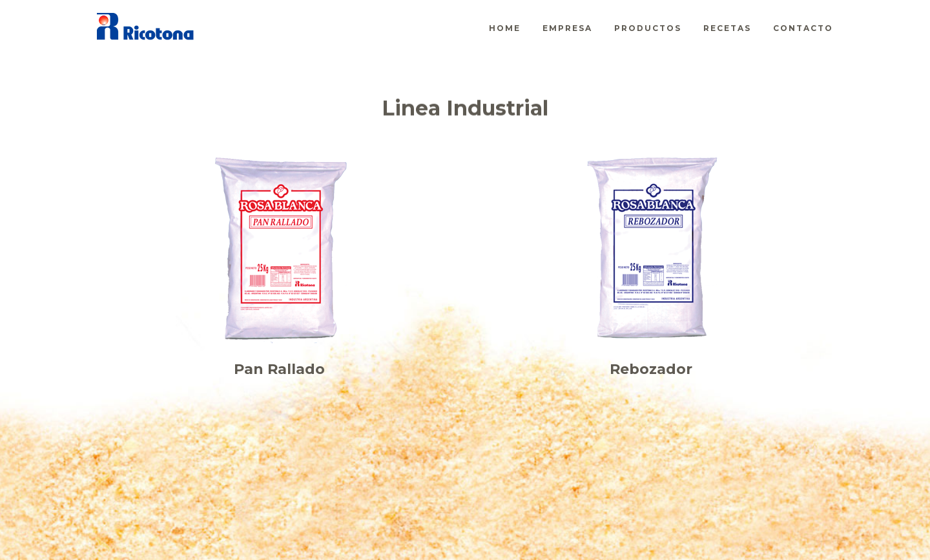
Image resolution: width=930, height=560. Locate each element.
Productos (648, 28)
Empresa (567, 28)
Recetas (727, 28)
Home (505, 28)
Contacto (803, 28)
